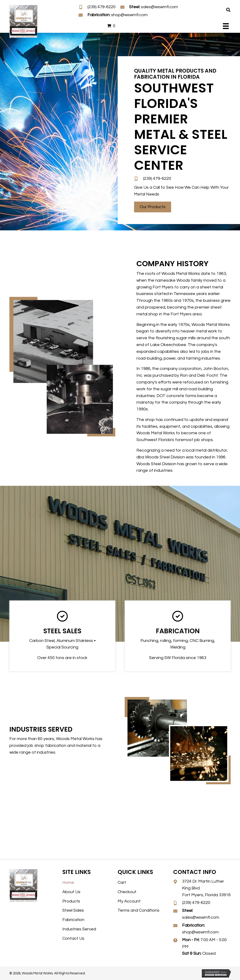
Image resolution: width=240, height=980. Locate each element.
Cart (122, 882)
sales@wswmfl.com (159, 7)
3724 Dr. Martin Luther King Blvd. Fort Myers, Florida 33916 (206, 888)
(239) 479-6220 (101, 7)
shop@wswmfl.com (129, 15)
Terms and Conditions (139, 910)
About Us (71, 892)
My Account (129, 901)
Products (71, 901)
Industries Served (79, 929)
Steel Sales (73, 910)
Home (68, 882)
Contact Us (73, 938)
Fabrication (73, 920)
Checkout (127, 892)
